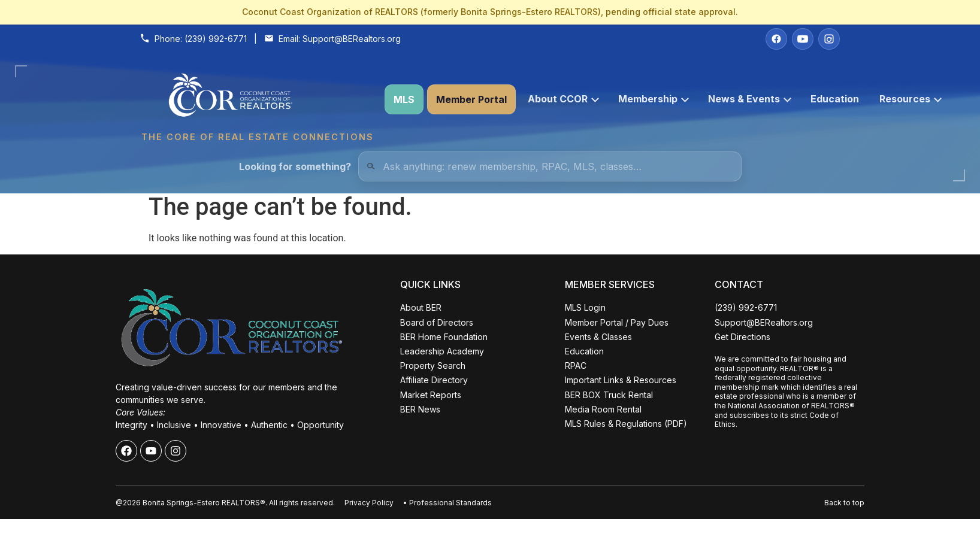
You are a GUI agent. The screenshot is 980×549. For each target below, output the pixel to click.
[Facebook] (776, 39)
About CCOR (563, 99)
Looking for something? (295, 166)
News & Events (750, 99)
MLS (404, 99)
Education (835, 99)
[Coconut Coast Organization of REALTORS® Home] (257, 100)
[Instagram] (829, 39)
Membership (654, 99)
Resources (911, 99)
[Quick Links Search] (550, 166)
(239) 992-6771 (216, 39)
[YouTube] (803, 39)
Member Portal (471, 99)
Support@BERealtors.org (352, 39)
